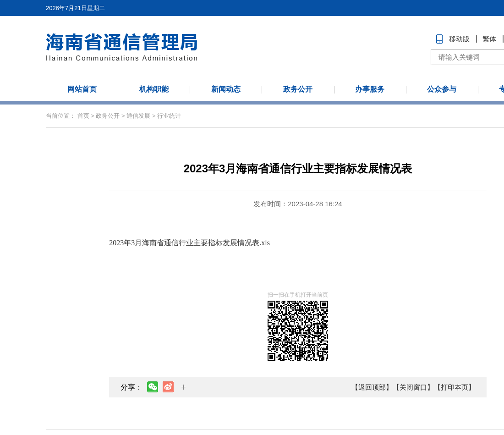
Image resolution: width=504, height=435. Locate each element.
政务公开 (298, 89)
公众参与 (442, 89)
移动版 (459, 39)
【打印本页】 (455, 387)
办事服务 (370, 89)
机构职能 (154, 89)
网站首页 (82, 89)
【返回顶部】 (372, 387)
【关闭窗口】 (413, 387)
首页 (83, 116)
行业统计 (169, 116)
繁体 (489, 39)
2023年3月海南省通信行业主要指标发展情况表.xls (189, 243)
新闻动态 (226, 89)
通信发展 (138, 116)
